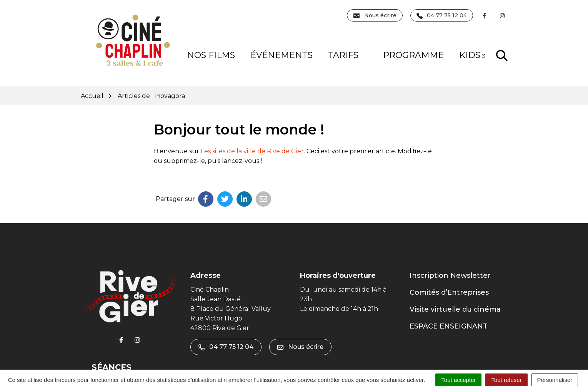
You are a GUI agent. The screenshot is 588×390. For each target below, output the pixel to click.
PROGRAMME (413, 55)
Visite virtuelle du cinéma (455, 309)
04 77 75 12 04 (226, 347)
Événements (282, 55)
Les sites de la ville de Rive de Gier (252, 151)
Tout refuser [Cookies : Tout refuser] (506, 380)
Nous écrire (300, 347)
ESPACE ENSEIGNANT (449, 326)
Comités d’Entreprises (449, 292)
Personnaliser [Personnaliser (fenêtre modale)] (555, 380)
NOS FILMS (211, 55)
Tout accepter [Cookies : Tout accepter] (458, 380)
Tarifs (349, 55)
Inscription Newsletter (450, 275)
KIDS (472, 55)
